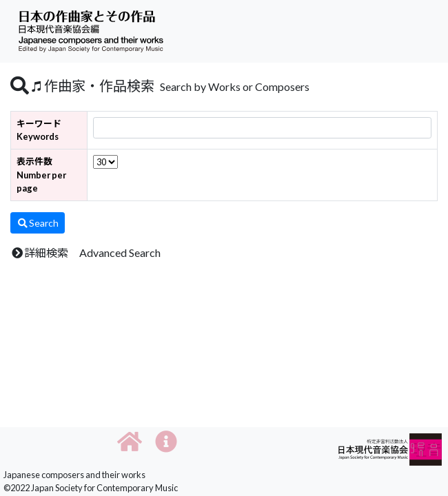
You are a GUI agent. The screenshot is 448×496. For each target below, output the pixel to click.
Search (38, 223)
